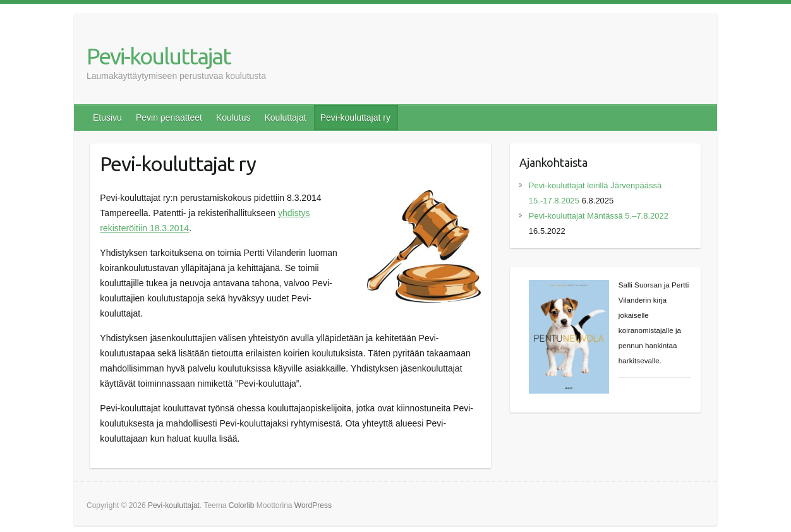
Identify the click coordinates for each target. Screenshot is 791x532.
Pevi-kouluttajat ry (355, 118)
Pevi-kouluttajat (159, 56)
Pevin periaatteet (169, 118)
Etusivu (107, 118)
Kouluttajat (285, 118)
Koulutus (233, 118)
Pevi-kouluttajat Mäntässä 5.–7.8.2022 (599, 216)
